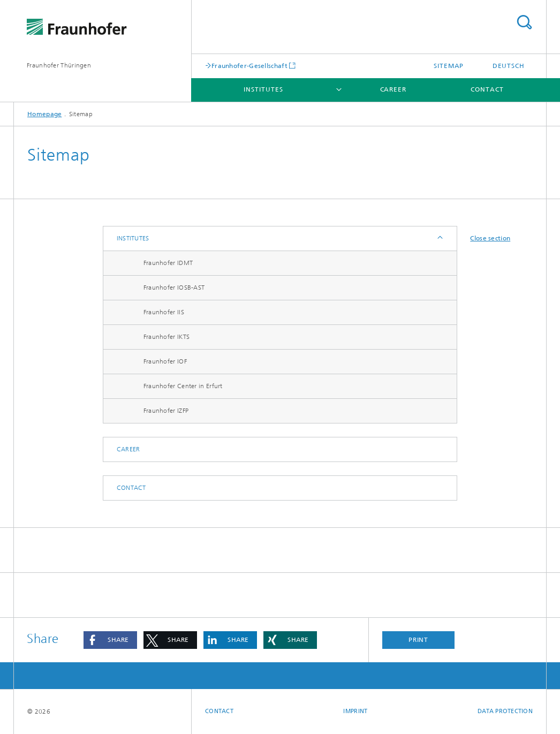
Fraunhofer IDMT (168, 263)
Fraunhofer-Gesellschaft (249, 66)
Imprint (355, 711)
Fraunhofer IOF (165, 361)
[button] (110, 640)
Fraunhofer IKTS (167, 337)
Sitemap (449, 66)
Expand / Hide (439, 239)
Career (393, 89)
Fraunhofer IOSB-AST (174, 287)
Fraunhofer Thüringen (59, 65)
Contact (487, 89)
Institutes (263, 89)
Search (524, 22)
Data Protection (505, 711)
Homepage (44, 114)
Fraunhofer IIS (164, 312)
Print (419, 640)
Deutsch (509, 66)
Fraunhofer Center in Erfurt (183, 386)
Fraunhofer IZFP (166, 411)
